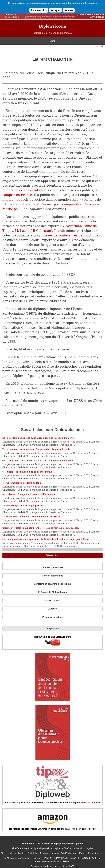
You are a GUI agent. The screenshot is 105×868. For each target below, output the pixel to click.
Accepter (55, 10)
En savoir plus (39, 10)
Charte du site (53, 601)
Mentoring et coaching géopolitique (52, 584)
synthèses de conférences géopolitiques (69, 235)
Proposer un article (53, 617)
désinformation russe (36, 190)
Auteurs (52, 609)
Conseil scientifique (53, 576)
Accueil (99, 46)
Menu (52, 41)
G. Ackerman (72, 226)
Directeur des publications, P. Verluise (19, 853)
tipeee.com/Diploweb (89, 802)
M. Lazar (22, 231)
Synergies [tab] (53, 628)
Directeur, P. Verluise (53, 567)
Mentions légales (85, 848)
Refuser (69, 10)
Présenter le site (96, 853)
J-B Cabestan (41, 231)
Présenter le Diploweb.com (53, 592)
